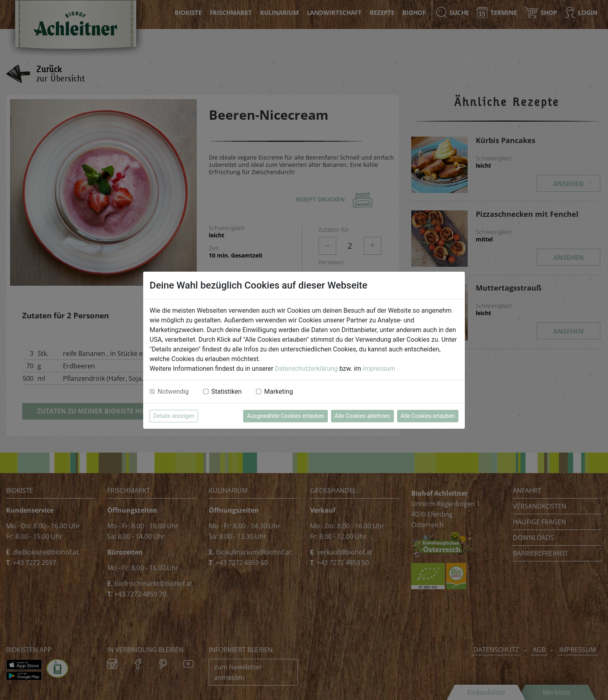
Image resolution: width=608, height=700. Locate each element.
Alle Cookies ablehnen (362, 416)
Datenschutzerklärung (306, 369)
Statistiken (226, 392)
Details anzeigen (174, 416)
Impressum (379, 369)
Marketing (278, 392)
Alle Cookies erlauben (428, 416)
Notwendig (173, 392)
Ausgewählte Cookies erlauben (285, 416)
